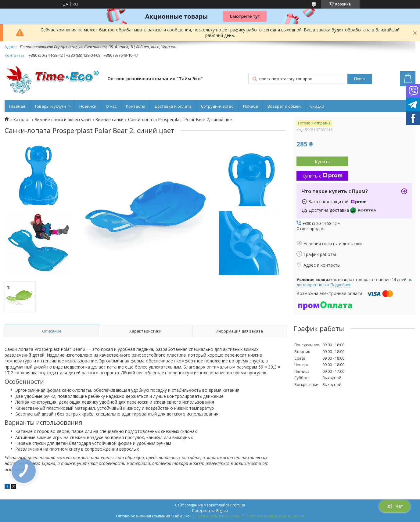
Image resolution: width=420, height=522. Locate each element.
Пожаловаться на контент (219, 516)
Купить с (322, 176)
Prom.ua (238, 505)
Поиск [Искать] (360, 79)
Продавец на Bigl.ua (210, 511)
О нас (111, 106)
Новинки (88, 106)
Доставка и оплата (173, 106)
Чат (395, 506)
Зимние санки (109, 120)
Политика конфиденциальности (275, 516)
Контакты (136, 106)
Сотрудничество (217, 106)
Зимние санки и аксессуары (63, 120)
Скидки (317, 106)
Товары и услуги (50, 106)
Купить (323, 161)
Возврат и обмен (284, 106)
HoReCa (251, 106)
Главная (17, 106)
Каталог (22, 120)
